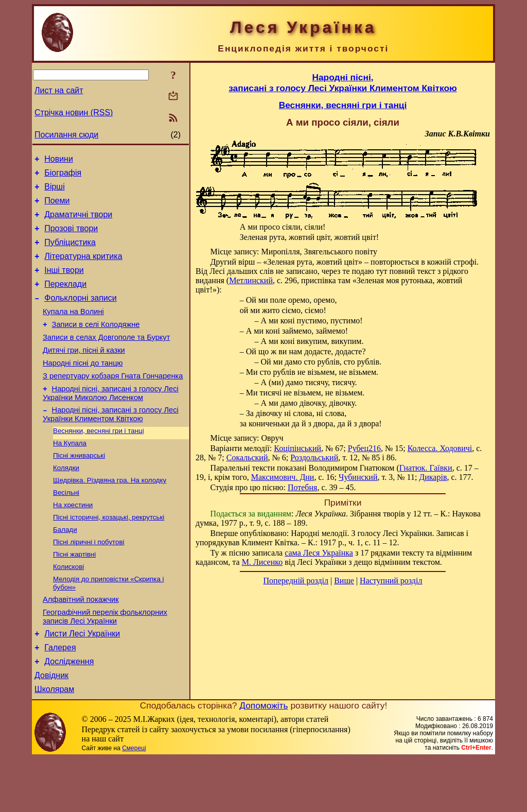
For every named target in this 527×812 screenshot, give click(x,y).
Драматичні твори (78, 222)
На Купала (70, 474)
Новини (59, 160)
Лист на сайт (59, 90)
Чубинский (358, 477)
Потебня (303, 487)
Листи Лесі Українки (82, 681)
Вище (344, 581)
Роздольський (314, 457)
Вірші (55, 191)
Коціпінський (297, 448)
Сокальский (247, 457)
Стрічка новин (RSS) (74, 113)
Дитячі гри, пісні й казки (84, 373)
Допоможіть (263, 759)
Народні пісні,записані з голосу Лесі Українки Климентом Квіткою (343, 83)
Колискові (68, 608)
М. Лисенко (262, 562)
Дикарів (433, 477)
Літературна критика (83, 269)
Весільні (66, 528)
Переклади (65, 299)
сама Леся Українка (319, 553)
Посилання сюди (66, 135)
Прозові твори (71, 238)
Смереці (134, 802)
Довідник (51, 727)
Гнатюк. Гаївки (426, 468)
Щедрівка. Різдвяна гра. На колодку (110, 515)
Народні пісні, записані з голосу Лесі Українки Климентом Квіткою (111, 444)
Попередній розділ (296, 581)
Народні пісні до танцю (83, 388)
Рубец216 (364, 448)
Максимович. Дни (283, 477)
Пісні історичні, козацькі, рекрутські (109, 555)
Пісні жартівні (74, 595)
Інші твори (64, 284)
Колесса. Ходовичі (440, 448)
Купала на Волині (73, 330)
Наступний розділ (391, 581)
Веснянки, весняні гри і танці (99, 461)
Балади (65, 568)
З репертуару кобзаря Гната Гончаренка (113, 402)
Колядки (66, 501)
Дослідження (69, 712)
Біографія (63, 176)
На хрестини (73, 541)
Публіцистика (70, 253)
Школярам (54, 743)
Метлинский (251, 280)
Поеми (57, 207)
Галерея (60, 696)
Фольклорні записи (80, 315)
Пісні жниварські (79, 488)
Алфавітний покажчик (81, 644)
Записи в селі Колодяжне (96, 344)
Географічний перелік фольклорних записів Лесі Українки (105, 662)
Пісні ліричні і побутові (89, 582)
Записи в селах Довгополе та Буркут (106, 359)
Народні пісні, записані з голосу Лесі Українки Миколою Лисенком (111, 421)
